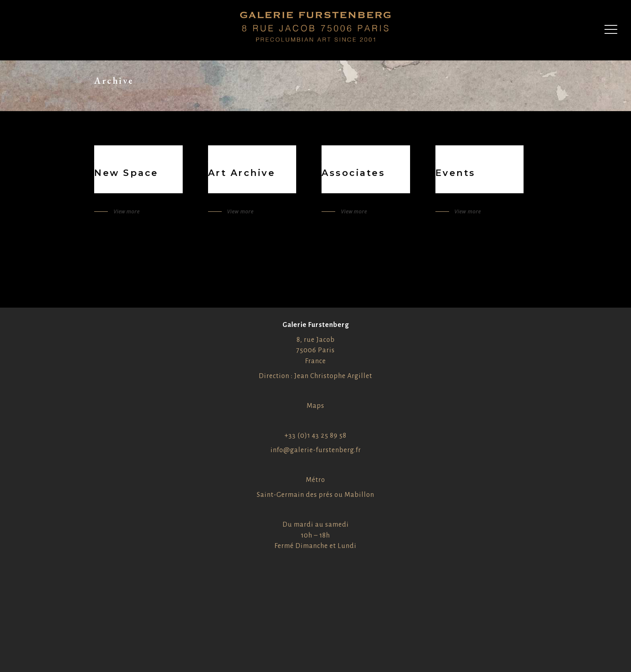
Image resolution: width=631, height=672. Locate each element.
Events (456, 173)
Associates (353, 173)
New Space (126, 173)
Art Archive (242, 173)
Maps (315, 406)
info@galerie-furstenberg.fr (316, 450)
